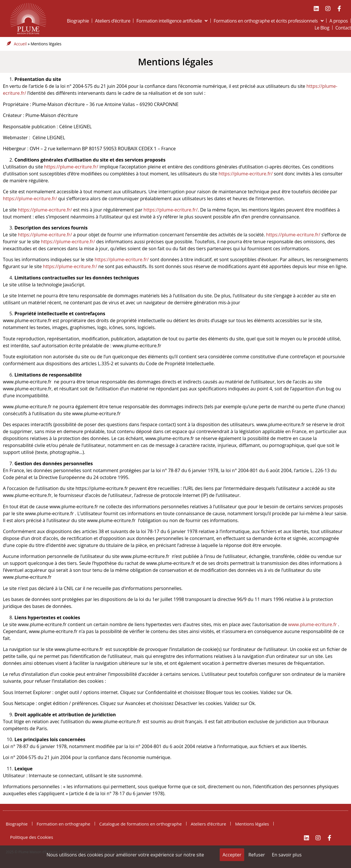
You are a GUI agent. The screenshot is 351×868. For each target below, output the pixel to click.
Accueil (20, 44)
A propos (339, 21)
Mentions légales (175, 62)
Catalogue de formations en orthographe (141, 824)
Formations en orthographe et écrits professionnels (268, 21)
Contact (343, 28)
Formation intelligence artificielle (172, 21)
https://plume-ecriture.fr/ (71, 167)
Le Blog (322, 28)
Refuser (256, 855)
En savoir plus (287, 855)
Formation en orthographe (64, 824)
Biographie (78, 21)
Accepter (232, 855)
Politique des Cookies (32, 837)
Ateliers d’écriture (113, 21)
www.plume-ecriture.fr (312, 624)
